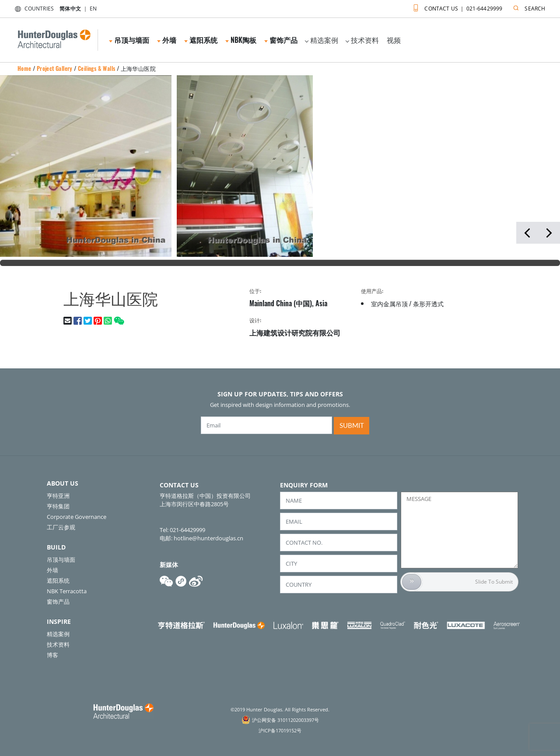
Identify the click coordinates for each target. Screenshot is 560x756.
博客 (52, 655)
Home (24, 68)
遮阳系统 (201, 40)
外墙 (167, 40)
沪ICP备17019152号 (280, 730)
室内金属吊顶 (389, 303)
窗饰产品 (281, 40)
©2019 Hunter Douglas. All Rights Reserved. (280, 709)
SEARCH (527, 7)
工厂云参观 (61, 527)
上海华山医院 (138, 68)
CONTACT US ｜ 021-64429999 (456, 7)
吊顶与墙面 (129, 40)
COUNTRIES (33, 9)
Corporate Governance (77, 517)
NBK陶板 (241, 40)
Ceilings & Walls (96, 68)
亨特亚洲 (58, 496)
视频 (394, 40)
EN (93, 9)
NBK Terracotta (67, 591)
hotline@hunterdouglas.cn (208, 538)
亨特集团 (58, 506)
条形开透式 (428, 303)
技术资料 (362, 40)
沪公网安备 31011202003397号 (285, 720)
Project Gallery (55, 68)
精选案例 (322, 40)
